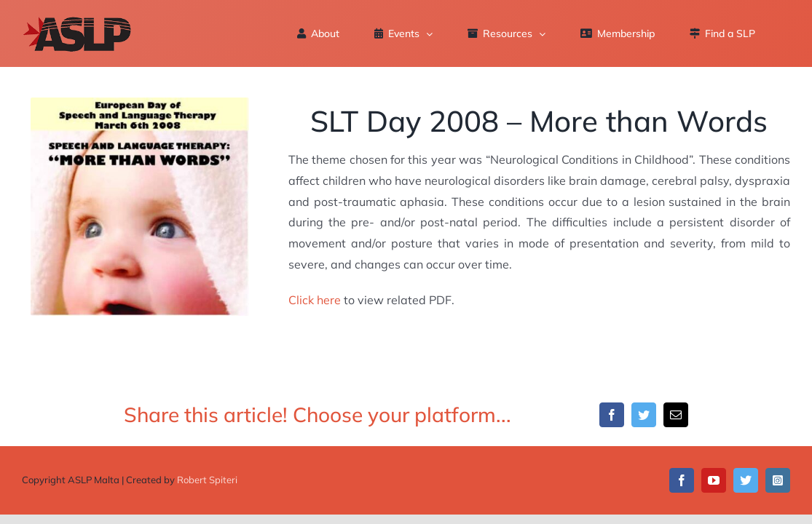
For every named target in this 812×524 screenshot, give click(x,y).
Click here (315, 300)
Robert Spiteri (207, 480)
